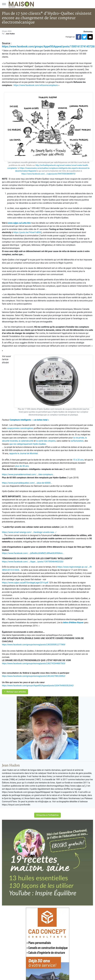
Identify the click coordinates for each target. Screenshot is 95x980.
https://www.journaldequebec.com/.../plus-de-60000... (27, 483)
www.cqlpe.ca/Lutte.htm (19, 223)
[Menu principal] (4, 4)
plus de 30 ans (22, 466)
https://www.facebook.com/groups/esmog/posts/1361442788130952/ (34, 676)
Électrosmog (88, 32)
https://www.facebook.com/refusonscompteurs (36, 85)
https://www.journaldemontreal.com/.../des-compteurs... (28, 474)
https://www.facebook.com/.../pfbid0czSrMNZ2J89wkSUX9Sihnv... (33, 553)
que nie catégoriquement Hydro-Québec (28, 444)
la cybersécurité (26, 441)
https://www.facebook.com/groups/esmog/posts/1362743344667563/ (34, 663)
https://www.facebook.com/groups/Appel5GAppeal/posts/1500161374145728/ (48, 46)
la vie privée (79, 438)
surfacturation (77, 441)
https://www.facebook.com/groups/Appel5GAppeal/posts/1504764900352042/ (38, 686)
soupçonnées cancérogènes (20, 428)
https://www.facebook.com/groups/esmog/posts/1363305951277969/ (34, 645)
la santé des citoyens (46, 441)
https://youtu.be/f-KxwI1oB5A (27, 232)
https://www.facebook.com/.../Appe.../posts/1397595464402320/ (33, 562)
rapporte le (23, 453)
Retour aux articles (15, 692)
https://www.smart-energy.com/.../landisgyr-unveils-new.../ (29, 532)
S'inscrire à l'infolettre (47, 815)
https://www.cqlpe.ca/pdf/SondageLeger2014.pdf (25, 583)
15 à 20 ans (78, 460)
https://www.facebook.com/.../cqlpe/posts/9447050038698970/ (48, 174)
